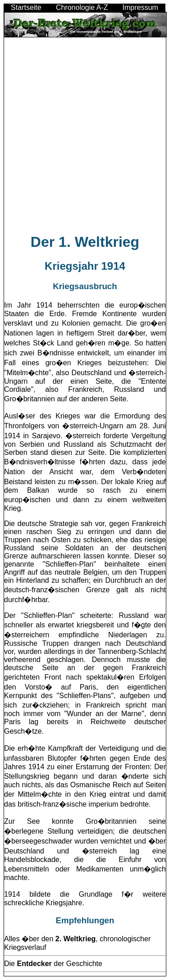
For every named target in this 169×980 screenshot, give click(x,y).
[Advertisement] (84, 139)
